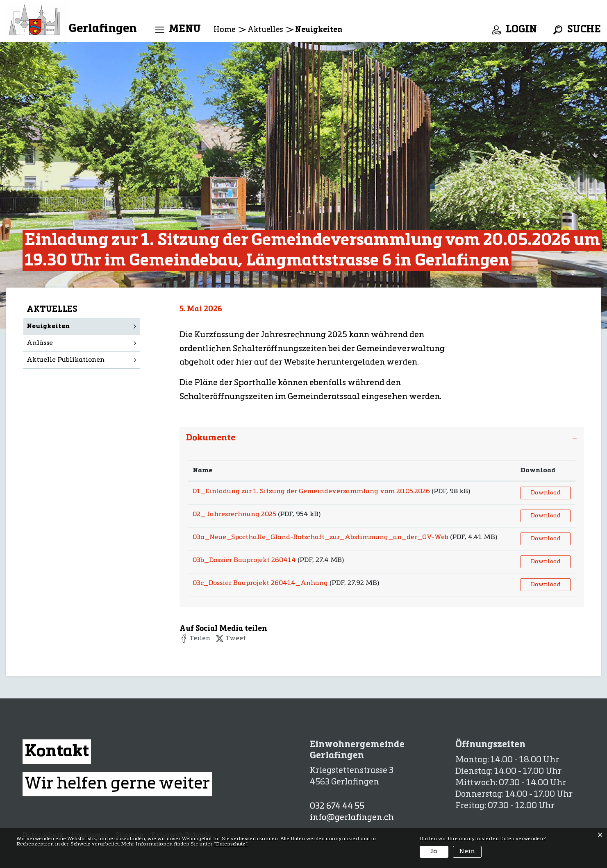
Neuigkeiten (70, 326)
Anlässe (40, 343)
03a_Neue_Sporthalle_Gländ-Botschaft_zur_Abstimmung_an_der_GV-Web (321, 537)
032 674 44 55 (337, 807)
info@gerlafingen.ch (352, 818)
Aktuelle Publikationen (66, 360)
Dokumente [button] (211, 438)
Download (546, 493)
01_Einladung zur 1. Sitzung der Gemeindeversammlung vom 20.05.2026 (311, 492)
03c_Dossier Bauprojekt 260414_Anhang (260, 583)
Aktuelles (52, 310)
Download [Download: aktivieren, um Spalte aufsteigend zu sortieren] (538, 471)
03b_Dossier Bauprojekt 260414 (244, 560)
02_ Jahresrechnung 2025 (234, 514)
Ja (434, 852)
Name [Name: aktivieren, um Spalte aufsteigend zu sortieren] (202, 471)
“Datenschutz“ (231, 844)
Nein (467, 852)
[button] (195, 639)
